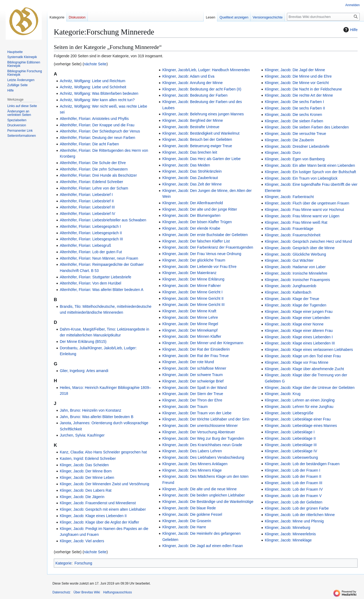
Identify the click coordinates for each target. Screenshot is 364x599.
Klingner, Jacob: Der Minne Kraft (189, 311)
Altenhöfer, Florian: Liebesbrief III (87, 207)
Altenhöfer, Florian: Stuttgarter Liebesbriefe (95, 277)
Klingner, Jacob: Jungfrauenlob (290, 286)
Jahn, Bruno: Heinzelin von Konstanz (90, 410)
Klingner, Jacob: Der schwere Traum (192, 375)
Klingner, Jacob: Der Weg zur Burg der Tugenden (203, 438)
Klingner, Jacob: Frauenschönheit (293, 235)
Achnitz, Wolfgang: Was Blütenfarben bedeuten (99, 93)
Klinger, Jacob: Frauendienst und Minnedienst (98, 503)
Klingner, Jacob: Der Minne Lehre (190, 317)
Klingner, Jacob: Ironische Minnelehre (296, 273)
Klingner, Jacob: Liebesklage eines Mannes (301, 426)
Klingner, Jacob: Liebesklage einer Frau (298, 419)
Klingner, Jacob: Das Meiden (186, 165)
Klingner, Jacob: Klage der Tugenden (295, 305)
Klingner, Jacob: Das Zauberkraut (190, 178)
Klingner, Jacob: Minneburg (287, 528)
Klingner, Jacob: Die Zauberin (289, 140)
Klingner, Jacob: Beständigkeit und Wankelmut (201, 133)
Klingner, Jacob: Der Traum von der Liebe (197, 413)
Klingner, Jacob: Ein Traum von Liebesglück (301, 178)
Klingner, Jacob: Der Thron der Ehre (192, 400)
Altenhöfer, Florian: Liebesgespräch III (91, 239)
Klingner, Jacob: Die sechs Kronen (293, 115)
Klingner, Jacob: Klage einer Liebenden (297, 318)
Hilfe (350, 30)
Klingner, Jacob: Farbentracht (289, 197)
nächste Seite (95, 64)
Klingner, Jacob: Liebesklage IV (291, 451)
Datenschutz (61, 592)
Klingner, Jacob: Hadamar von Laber (295, 267)
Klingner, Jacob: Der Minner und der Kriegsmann (203, 343)
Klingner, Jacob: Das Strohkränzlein (192, 171)
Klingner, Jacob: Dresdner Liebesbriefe (297, 146)
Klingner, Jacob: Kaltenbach (288, 292)
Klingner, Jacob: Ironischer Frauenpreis (297, 280)
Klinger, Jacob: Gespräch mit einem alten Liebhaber (103, 509)
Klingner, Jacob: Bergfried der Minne (192, 120)
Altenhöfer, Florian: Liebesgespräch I (90, 226)
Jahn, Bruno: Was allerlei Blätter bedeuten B (96, 417)
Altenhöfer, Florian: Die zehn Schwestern (94, 169)
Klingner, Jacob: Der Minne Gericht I (192, 292)
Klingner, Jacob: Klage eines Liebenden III (300, 343)
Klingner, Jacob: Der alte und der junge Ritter (200, 209)
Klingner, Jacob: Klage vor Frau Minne (296, 362)
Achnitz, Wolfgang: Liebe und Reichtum (92, 81)
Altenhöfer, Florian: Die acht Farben (89, 144)
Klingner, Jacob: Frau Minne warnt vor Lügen (302, 216)
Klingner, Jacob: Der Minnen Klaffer (192, 336)
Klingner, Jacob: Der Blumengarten (191, 215)
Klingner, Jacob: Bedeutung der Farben (195, 95)
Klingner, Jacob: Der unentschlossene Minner (200, 426)
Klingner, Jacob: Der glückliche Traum (194, 260)
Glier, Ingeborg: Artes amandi (84, 371)
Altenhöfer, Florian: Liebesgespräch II (91, 233)
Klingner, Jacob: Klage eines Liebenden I (299, 337)
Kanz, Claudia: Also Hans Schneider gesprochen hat (103, 452)
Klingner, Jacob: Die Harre (184, 527)
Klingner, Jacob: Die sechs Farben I (294, 102)
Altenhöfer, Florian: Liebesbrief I (86, 195)
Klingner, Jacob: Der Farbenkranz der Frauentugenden (208, 247)
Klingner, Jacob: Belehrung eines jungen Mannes (203, 114)
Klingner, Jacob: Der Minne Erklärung (193, 279)
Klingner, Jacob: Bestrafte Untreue (191, 127)
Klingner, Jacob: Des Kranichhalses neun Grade (202, 445)
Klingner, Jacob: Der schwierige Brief (193, 381)
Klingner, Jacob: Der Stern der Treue (193, 394)
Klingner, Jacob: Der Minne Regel (190, 324)
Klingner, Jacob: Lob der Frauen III (293, 483)
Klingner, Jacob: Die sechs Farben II (295, 108)
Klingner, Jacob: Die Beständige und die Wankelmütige (208, 502)
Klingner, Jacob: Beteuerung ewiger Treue (197, 146)
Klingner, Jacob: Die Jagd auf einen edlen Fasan (202, 546)
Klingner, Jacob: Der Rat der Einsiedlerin (196, 349)
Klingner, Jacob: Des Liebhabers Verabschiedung (203, 457)
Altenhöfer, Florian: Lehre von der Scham (94, 188)
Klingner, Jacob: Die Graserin (187, 521)
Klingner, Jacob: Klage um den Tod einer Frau (303, 356)
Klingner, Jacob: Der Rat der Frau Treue (195, 356)
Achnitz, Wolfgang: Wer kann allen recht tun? (97, 100)
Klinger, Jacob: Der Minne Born (86, 471)
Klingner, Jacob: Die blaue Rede (189, 508)
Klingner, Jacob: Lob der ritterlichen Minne (300, 515)
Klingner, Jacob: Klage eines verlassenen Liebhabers (309, 350)
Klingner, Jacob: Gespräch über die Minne (300, 248)
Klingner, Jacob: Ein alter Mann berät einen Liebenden (310, 165)
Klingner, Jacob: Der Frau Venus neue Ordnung (202, 254)
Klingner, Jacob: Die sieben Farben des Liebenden (307, 127)
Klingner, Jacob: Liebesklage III (291, 445)
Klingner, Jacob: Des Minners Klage (192, 470)
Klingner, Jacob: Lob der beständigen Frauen (302, 464)
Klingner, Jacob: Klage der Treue (292, 299)
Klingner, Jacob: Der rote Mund (188, 362)
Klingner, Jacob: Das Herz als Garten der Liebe (201, 159)
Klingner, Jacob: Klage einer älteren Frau (299, 331)
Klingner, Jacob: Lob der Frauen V (293, 496)
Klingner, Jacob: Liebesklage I (290, 432)
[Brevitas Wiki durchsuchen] (323, 17)
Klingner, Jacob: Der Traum (185, 407)
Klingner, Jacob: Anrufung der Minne (192, 83)
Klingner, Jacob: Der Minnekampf (190, 330)
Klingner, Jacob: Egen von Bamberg (295, 159)
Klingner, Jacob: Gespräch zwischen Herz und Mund (308, 241)
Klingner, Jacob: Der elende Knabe (191, 228)
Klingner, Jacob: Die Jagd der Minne (295, 70)
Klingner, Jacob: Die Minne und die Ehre (298, 76)
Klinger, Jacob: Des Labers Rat (86, 490)
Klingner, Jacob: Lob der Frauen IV (294, 489)
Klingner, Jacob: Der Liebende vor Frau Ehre (199, 267)
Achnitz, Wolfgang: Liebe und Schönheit (93, 87)
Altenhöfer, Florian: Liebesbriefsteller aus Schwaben (103, 220)
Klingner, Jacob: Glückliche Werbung (295, 254)
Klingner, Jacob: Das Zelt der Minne (192, 184)
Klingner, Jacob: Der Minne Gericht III (193, 305)
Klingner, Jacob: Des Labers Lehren (192, 451)
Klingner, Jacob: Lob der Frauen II (293, 476)
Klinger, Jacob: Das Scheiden (84, 465)
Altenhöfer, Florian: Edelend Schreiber (91, 182)
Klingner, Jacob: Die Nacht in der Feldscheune (303, 89)
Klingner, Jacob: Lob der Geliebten (293, 502)
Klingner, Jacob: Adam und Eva (188, 76)
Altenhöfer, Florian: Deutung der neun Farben (97, 138)
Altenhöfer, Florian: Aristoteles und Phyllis (94, 119)
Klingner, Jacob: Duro (283, 153)
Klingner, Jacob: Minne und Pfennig (294, 521)
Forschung (83, 563)
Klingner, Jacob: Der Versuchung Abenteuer (199, 432)
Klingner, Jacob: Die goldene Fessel (192, 514)
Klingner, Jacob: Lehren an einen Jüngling (300, 400)
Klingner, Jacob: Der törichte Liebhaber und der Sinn (206, 419)
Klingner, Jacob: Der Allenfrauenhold (192, 203)
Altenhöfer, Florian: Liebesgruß (85, 245)
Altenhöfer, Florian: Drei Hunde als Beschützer (98, 175)
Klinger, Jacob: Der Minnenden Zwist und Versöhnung (104, 484)
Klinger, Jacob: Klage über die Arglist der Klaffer (99, 522)
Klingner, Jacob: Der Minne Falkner (192, 286)
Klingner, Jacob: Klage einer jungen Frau (299, 312)
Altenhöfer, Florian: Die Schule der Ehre (93, 163)
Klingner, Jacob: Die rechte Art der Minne (299, 95)
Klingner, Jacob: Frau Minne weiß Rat (296, 222)
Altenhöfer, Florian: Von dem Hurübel (90, 283)
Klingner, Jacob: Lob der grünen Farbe (297, 508)
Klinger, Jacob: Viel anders (82, 541)
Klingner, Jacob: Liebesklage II (290, 438)
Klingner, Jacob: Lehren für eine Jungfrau (299, 407)
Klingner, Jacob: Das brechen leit (190, 152)
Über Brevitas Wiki (87, 592)
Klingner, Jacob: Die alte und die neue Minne (199, 489)
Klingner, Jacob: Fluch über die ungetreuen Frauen (307, 203)
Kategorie (63, 563)
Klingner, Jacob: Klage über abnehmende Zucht (304, 369)
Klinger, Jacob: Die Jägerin (82, 497)
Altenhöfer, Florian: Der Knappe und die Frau (97, 125)
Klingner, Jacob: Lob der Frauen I (292, 470)
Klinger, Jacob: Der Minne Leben (87, 477)
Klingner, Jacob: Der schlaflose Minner (194, 368)
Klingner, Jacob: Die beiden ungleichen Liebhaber (203, 495)
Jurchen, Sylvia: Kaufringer (82, 435)
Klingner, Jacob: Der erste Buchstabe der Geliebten (205, 235)
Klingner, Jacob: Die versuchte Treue (295, 134)
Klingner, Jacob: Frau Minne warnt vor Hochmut (304, 210)
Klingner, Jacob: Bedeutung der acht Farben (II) (202, 89)
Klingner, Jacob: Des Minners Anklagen (195, 464)
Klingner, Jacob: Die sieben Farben (294, 121)
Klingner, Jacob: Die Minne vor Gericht (297, 83)
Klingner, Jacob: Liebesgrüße (289, 413)
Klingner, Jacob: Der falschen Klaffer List (196, 241)
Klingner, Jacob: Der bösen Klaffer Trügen (197, 222)
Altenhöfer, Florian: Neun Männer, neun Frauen (99, 258)
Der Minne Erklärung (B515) (83, 342)
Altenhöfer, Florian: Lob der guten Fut (91, 252)
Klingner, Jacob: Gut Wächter (289, 260)
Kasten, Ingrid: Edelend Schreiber (88, 458)
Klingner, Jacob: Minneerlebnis (290, 534)
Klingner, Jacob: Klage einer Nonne (294, 324)
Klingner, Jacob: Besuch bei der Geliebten (197, 139)
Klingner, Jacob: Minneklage (288, 540)
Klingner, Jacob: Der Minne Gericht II (193, 298)
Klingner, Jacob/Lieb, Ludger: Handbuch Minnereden (206, 70)
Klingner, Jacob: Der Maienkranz (189, 273)
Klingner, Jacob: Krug (283, 394)
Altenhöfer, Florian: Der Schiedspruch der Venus (100, 131)
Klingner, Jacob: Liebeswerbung (291, 457)
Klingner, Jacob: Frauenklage (289, 229)
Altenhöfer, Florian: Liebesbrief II (87, 201)
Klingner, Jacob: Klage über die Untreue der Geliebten (310, 388)
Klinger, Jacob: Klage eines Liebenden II (93, 516)
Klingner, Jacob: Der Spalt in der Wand (194, 388)
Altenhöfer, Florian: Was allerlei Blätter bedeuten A (101, 290)
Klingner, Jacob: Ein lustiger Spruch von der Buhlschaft (310, 172)
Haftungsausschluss (117, 592)
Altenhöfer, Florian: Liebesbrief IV (87, 214)
